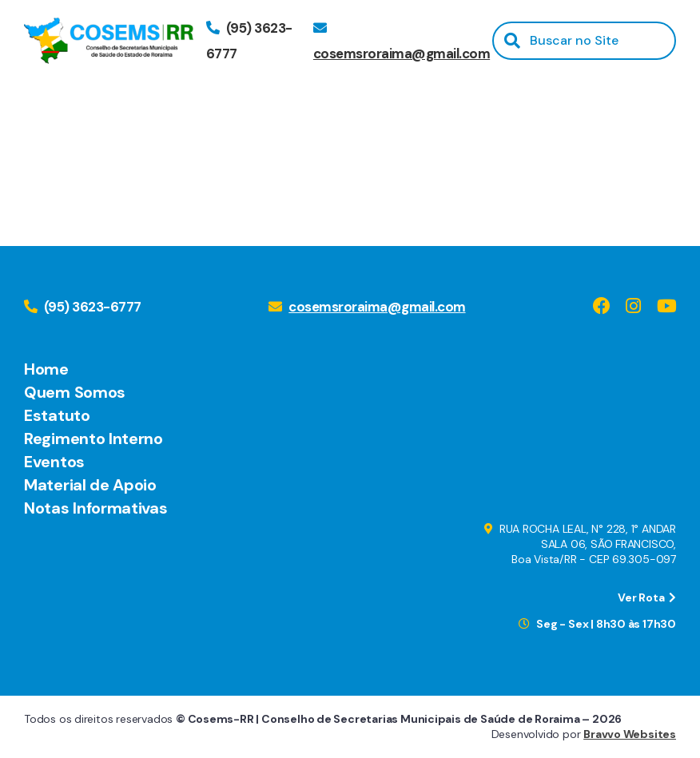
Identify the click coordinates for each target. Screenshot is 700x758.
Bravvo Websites (630, 734)
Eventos (54, 462)
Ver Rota (647, 597)
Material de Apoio (90, 485)
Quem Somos (75, 392)
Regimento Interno (93, 439)
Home (46, 369)
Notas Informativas (96, 508)
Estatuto (57, 415)
